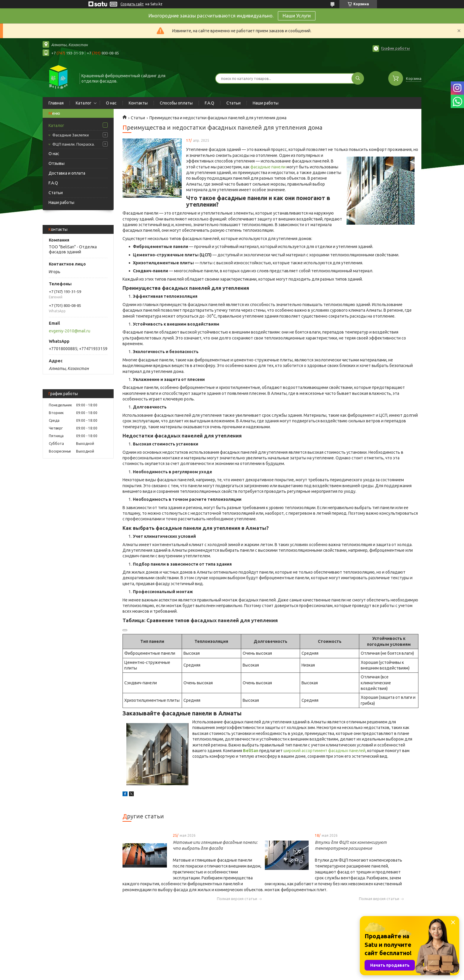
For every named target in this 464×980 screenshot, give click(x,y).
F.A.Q (210, 103)
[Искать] (358, 78)
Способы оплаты (176, 103)
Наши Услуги (297, 16)
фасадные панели (268, 167)
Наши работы (266, 103)
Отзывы (57, 163)
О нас (111, 103)
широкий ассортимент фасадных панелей (324, 751)
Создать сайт (132, 4)
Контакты (138, 103)
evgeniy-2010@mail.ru (70, 331)
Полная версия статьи (237, 899)
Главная (56, 103)
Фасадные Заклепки (71, 135)
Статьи (233, 103)
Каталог (84, 103)
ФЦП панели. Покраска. (74, 144)
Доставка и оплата (67, 173)
